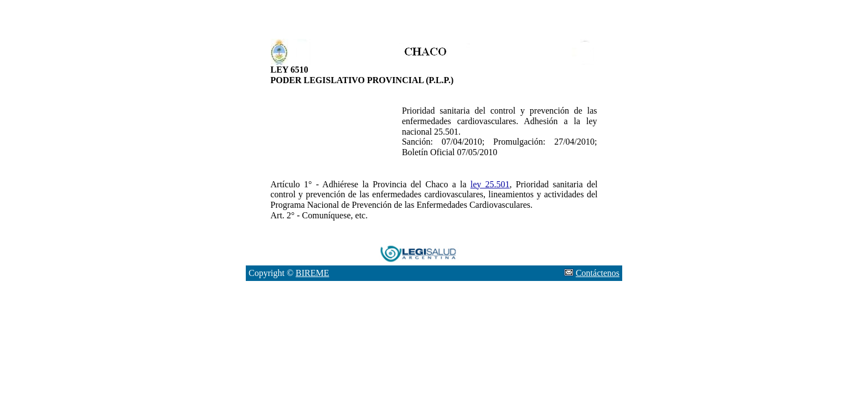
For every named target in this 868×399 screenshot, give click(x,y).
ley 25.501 (490, 184)
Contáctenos (598, 273)
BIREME (312, 273)
